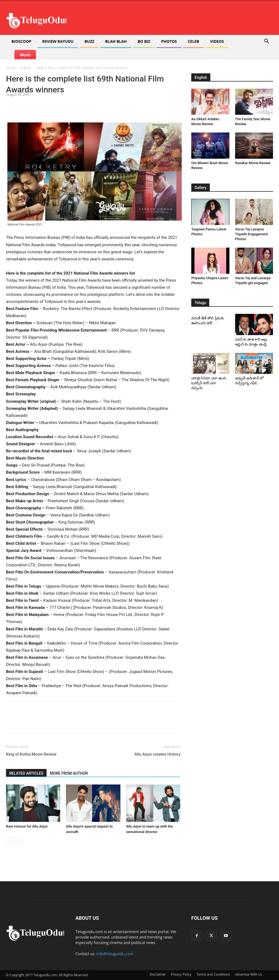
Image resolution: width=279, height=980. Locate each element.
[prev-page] (9, 841)
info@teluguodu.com (115, 954)
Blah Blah (116, 41)
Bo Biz (144, 41)
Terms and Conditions (213, 974)
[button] (266, 42)
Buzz (89, 41)
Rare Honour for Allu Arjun (27, 826)
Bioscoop (21, 41)
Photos (169, 41)
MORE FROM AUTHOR (69, 773)
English (26, 68)
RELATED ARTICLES (26, 773)
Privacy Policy (181, 974)
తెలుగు (25, 55)
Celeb (193, 41)
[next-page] (18, 841)
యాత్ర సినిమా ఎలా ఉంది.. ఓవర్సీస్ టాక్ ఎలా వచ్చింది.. (209, 383)
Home (11, 68)
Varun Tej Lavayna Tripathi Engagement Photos (252, 234)
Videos (217, 41)
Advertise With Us (249, 974)
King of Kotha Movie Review (31, 754)
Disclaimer (158, 974)
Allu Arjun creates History (157, 754)
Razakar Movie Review (253, 163)
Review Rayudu (58, 41)
